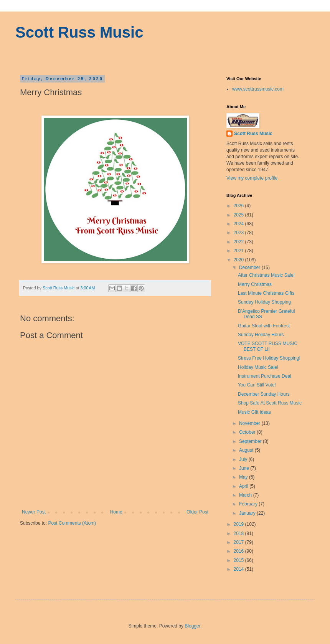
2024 (239, 224)
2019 (239, 524)
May (244, 477)
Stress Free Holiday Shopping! (269, 358)
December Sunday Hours (264, 394)
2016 (239, 551)
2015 (239, 560)
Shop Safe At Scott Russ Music (270, 403)
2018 (239, 533)
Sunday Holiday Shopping (264, 302)
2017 (239, 542)
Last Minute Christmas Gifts (266, 293)
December (250, 268)
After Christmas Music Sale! (266, 275)
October (248, 432)
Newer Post (34, 512)
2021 (239, 251)
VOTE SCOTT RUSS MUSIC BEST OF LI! (268, 346)
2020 (239, 260)
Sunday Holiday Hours (261, 335)
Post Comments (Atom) (72, 523)
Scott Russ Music (79, 32)
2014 (239, 569)
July (244, 459)
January (248, 513)
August (247, 450)
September (251, 441)
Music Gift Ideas (254, 412)
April (244, 486)
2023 (239, 233)
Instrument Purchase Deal (265, 376)
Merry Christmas (255, 284)
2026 (239, 206)
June (245, 468)
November (250, 423)
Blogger (192, 626)
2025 (239, 215)
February (249, 504)
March (246, 495)
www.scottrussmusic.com (258, 89)
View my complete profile (252, 178)
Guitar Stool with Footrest (264, 326)
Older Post (197, 512)
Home (116, 512)
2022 (239, 242)
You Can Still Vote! (257, 385)
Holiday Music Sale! (258, 367)
